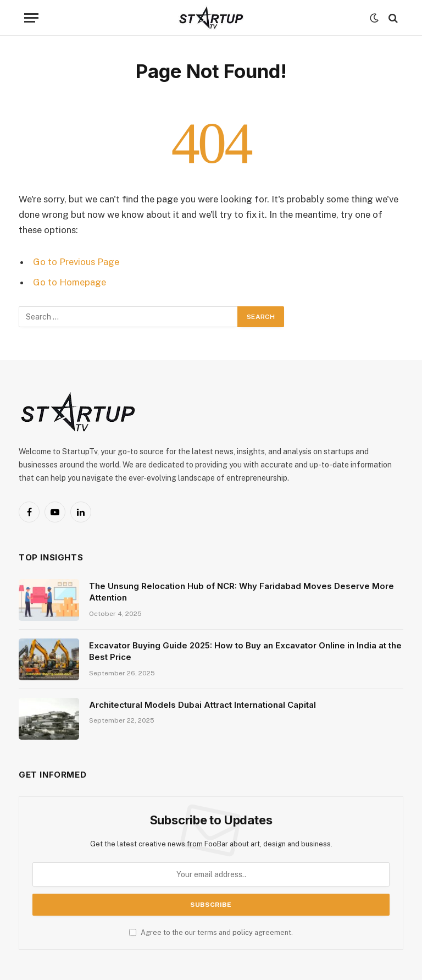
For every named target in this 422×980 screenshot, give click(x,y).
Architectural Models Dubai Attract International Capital (202, 705)
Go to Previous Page (76, 262)
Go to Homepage (70, 282)
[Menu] (31, 18)
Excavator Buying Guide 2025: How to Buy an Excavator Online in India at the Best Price (245, 651)
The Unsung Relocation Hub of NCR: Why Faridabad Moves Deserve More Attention (241, 592)
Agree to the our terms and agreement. (211, 932)
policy (243, 932)
